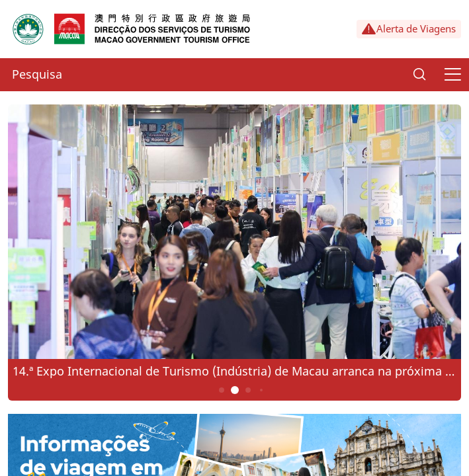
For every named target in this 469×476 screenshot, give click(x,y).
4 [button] (261, 390)
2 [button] (234, 390)
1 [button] (221, 390)
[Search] (419, 75)
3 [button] (248, 390)
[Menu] (452, 75)
